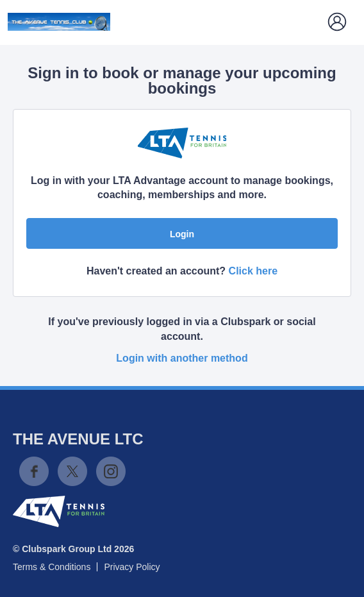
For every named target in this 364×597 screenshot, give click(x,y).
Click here (253, 271)
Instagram (111, 471)
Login (182, 234)
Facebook (34, 471)
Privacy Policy (132, 567)
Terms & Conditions (52, 567)
